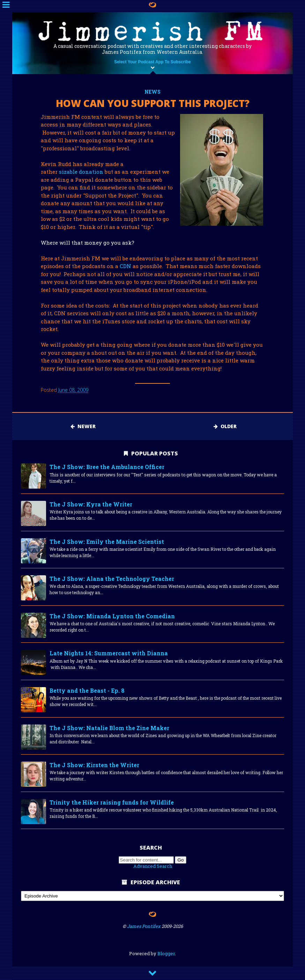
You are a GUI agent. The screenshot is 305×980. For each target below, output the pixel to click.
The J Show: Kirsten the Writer (94, 765)
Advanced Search (153, 866)
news (152, 92)
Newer (83, 426)
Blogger (166, 953)
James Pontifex (144, 926)
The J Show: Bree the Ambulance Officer (107, 467)
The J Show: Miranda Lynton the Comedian (112, 616)
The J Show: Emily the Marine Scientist (107, 542)
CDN (125, 266)
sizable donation (81, 172)
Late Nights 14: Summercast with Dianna (109, 653)
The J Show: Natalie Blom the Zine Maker (109, 728)
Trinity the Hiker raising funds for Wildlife (112, 802)
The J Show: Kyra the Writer (91, 504)
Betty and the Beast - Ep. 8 (87, 690)
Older (225, 426)
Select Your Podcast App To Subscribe (152, 62)
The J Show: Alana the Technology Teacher (112, 579)
